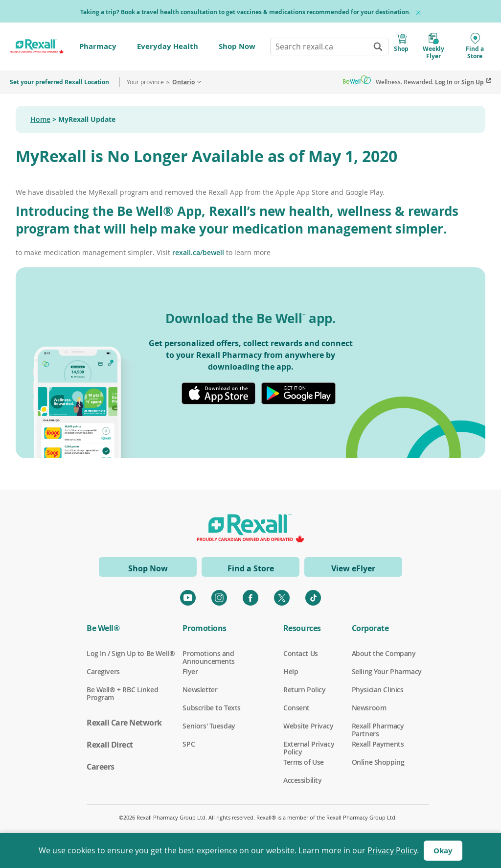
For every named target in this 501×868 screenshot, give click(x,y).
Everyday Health (168, 46)
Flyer (190, 672)
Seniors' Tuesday (209, 726)
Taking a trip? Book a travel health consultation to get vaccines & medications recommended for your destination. (245, 12)
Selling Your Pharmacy (387, 672)
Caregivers (103, 672)
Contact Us (301, 654)
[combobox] (329, 47)
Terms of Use (304, 762)
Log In (444, 82)
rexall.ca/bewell (198, 252)
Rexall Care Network (124, 723)
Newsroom (369, 708)
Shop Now (237, 46)
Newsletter (200, 690)
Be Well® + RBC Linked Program (122, 690)
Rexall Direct (110, 745)
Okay (443, 851)
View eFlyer (353, 568)
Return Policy (305, 690)
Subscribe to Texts (211, 708)
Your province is (161, 82)
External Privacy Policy (309, 744)
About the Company (384, 654)
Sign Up (473, 82)
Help (291, 672)
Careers (101, 767)
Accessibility (303, 780)
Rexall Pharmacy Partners (378, 726)
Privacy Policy (392, 850)
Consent (296, 708)
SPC (189, 744)
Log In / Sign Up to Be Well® (131, 654)
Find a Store (251, 568)
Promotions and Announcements (209, 654)
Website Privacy (308, 726)
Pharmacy (98, 46)
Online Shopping (378, 762)
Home (40, 119)
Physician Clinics (378, 690)
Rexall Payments (378, 744)
